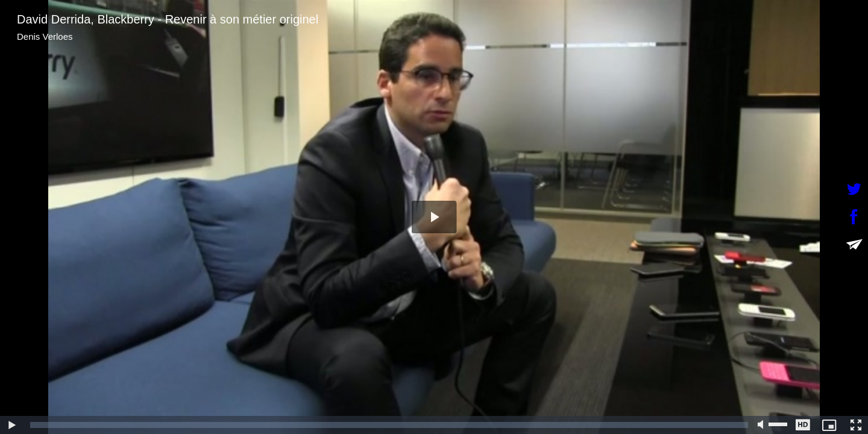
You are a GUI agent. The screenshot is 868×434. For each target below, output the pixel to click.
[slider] (389, 425)
